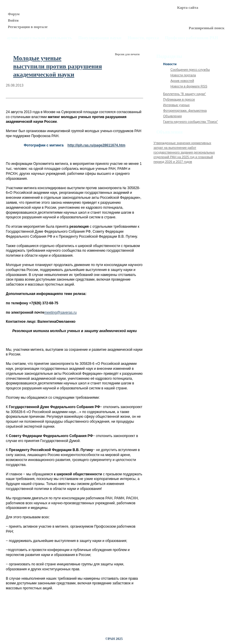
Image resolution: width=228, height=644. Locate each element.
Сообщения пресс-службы (190, 70)
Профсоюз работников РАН (192, 38)
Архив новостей (182, 81)
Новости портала (183, 75)
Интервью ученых (176, 105)
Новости (170, 64)
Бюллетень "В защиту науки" (185, 94)
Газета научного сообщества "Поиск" (190, 122)
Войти (13, 20)
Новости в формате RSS (189, 86)
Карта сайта (188, 7)
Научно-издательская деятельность (38, 38)
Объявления (172, 116)
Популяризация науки (100, 38)
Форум (14, 14)
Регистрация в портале (28, 27)
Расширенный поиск (207, 28)
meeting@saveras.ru (60, 312)
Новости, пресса (143, 38)
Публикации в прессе (179, 99)
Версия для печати (128, 54)
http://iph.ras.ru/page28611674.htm (96, 145)
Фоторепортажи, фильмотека (185, 111)
